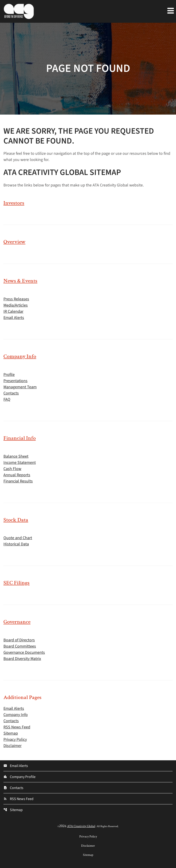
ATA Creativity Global (81, 826)
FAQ (7, 399)
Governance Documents (24, 652)
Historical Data (16, 544)
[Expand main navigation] (170, 10)
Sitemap (11, 733)
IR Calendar (13, 311)
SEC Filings (16, 583)
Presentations (15, 381)
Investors (14, 203)
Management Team (20, 387)
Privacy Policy (15, 740)
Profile (9, 375)
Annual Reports (17, 475)
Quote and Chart (18, 538)
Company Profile (19, 777)
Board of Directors (19, 640)
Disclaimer (12, 746)
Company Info (20, 356)
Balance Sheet (16, 456)
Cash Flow (12, 469)
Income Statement (20, 463)
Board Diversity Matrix (22, 659)
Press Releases (16, 299)
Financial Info (20, 438)
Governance (17, 622)
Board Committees (20, 646)
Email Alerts (14, 318)
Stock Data (16, 520)
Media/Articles (16, 305)
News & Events (20, 281)
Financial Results (18, 481)
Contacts (11, 393)
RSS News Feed (17, 727)
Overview (14, 242)
